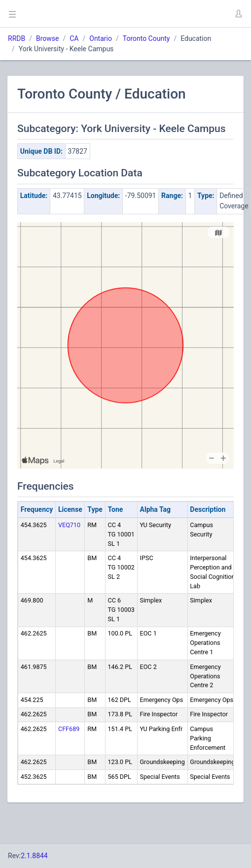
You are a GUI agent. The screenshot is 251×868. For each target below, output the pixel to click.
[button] (238, 14)
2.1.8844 (34, 856)
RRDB (17, 38)
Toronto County (146, 38)
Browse (47, 38)
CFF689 (69, 729)
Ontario (101, 38)
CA (74, 38)
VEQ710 (69, 525)
